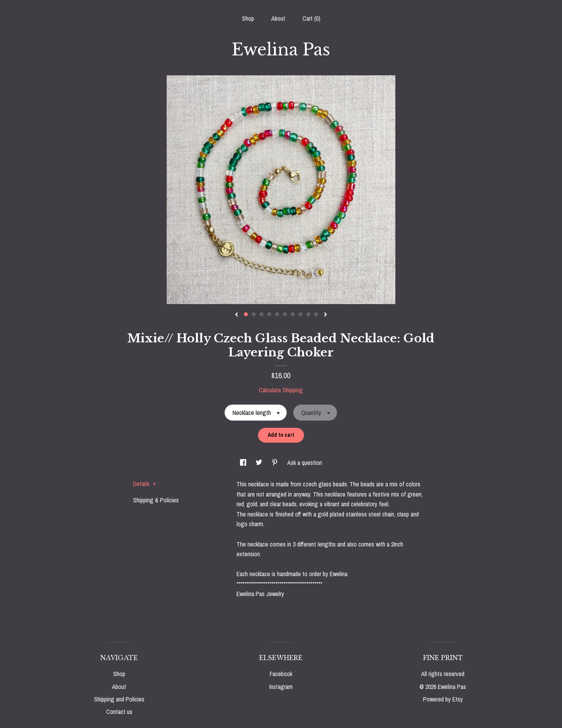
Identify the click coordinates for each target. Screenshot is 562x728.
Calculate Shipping (281, 390)
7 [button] (293, 314)
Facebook (281, 674)
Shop (248, 18)
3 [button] (261, 314)
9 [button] (308, 314)
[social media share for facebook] (244, 463)
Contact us (119, 712)
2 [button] (254, 314)
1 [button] (246, 314)
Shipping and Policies (119, 699)
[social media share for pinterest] (276, 463)
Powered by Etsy (443, 699)
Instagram (281, 687)
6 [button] (285, 314)
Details (145, 484)
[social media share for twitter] (260, 463)
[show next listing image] (325, 315)
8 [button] (301, 314)
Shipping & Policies (156, 500)
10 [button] (316, 314)
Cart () (311, 18)
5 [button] (277, 314)
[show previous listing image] (237, 315)
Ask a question (305, 463)
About (278, 18)
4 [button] (269, 314)
